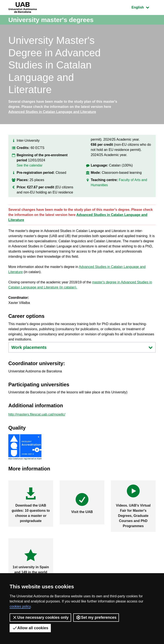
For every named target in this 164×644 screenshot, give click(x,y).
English (143, 7)
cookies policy (20, 606)
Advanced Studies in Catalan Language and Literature (52, 112)
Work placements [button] (82, 347)
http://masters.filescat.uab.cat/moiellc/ (37, 414)
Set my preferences (96, 617)
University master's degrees (51, 20)
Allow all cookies (30, 628)
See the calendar (30, 165)
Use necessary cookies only (40, 617)
